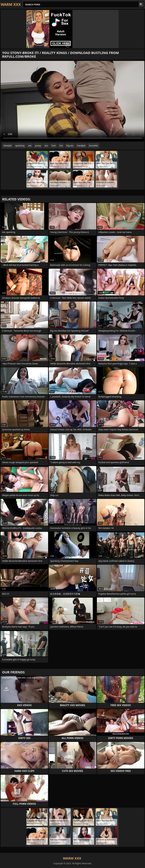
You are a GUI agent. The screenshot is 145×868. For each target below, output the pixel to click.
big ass (70, 146)
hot (61, 146)
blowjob (8, 146)
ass (46, 146)
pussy (38, 146)
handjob (81, 146)
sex (30, 146)
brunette (93, 146)
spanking (20, 146)
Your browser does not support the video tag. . (72, 101)
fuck (54, 146)
